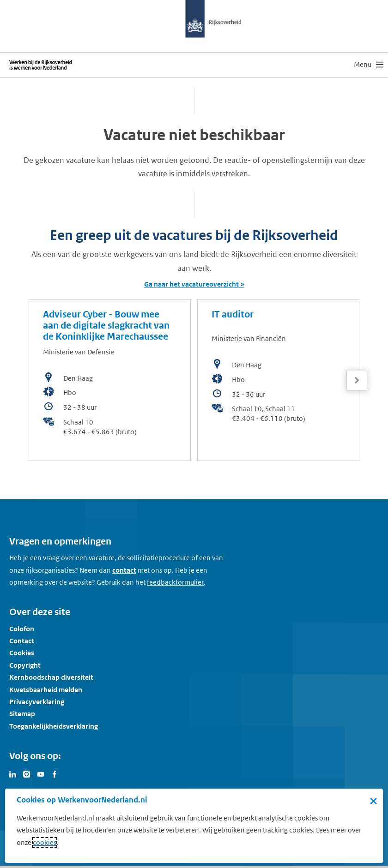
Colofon (22, 629)
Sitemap (22, 714)
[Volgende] (357, 380)
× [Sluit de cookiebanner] (373, 801)
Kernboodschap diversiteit (51, 677)
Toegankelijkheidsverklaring (54, 726)
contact (124, 570)
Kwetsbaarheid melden (46, 690)
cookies (45, 842)
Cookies (22, 653)
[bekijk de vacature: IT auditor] (278, 380)
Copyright (25, 665)
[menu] (369, 65)
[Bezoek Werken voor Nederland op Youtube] (41, 773)
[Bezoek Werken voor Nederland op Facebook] (55, 773)
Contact (22, 641)
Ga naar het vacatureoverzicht (191, 284)
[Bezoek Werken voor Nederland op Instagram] (27, 773)
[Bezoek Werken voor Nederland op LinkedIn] (13, 773)
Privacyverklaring (37, 702)
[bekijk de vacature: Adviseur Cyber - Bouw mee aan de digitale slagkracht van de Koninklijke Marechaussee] (110, 380)
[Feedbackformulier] (175, 582)
